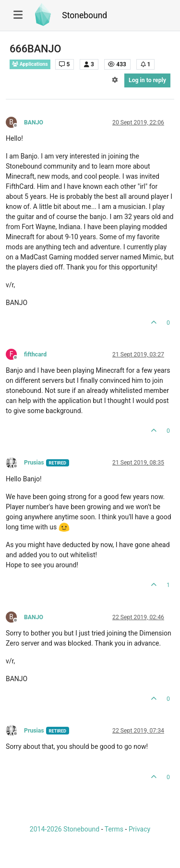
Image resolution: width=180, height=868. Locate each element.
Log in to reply (147, 80)
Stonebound (84, 15)
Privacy (139, 829)
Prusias (34, 463)
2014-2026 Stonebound (65, 829)
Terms (114, 829)
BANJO (34, 122)
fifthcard (35, 355)
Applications (30, 64)
